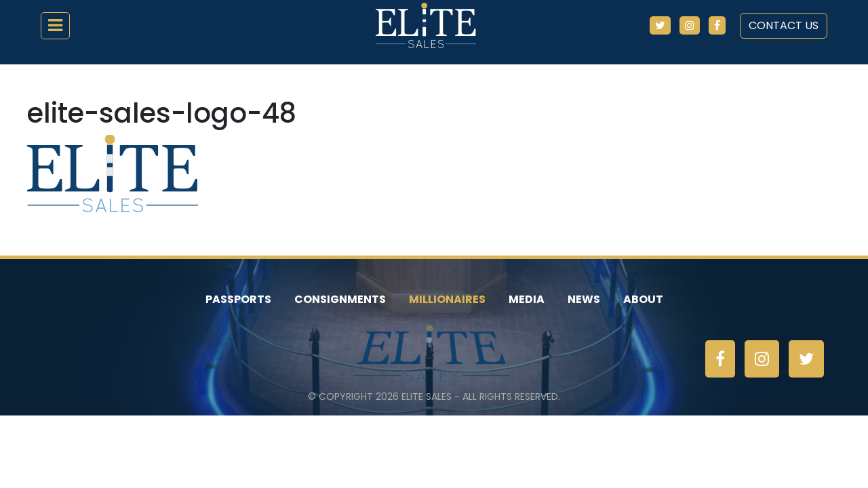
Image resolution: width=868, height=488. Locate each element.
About (643, 299)
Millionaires (447, 299)
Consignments (340, 299)
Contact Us (784, 25)
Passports (238, 299)
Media (527, 299)
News (584, 299)
